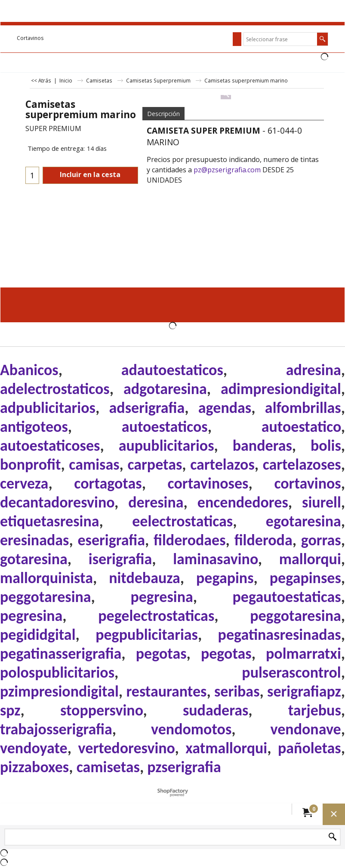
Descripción (163, 114)
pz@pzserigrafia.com (227, 170)
